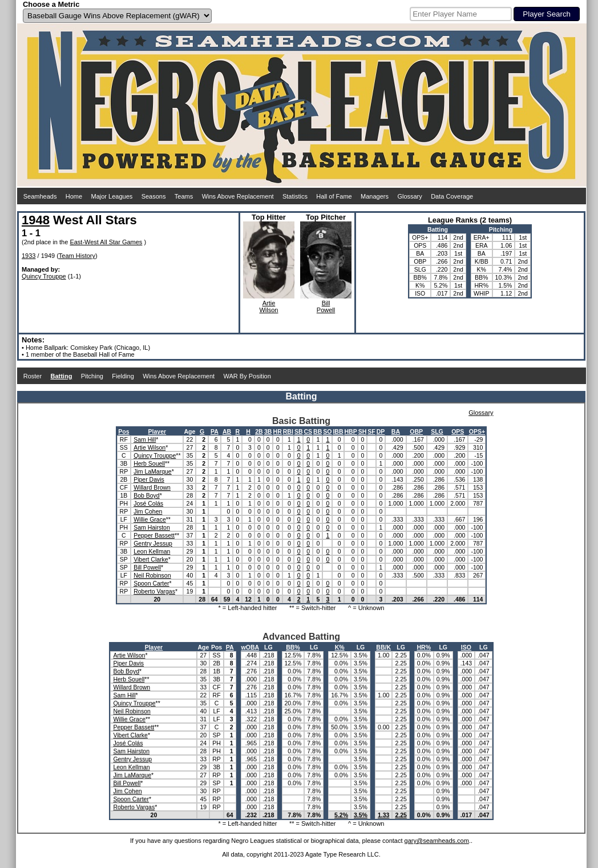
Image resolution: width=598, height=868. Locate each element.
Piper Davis (149, 479)
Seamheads (40, 196)
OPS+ (477, 431)
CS (308, 431)
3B (268, 431)
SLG (437, 431)
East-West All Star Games (106, 242)
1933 (29, 256)
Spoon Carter (151, 583)
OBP (416, 431)
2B (259, 431)
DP (381, 431)
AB (227, 431)
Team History (77, 256)
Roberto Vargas (154, 591)
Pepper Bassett (154, 535)
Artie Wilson (149, 447)
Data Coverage (452, 196)
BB (318, 431)
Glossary (409, 196)
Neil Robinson (152, 575)
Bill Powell (147, 567)
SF (371, 431)
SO (327, 431)
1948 (36, 220)
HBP (351, 431)
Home (74, 196)
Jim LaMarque (153, 471)
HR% (424, 647)
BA (396, 431)
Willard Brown (152, 487)
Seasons (154, 196)
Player (157, 431)
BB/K (383, 647)
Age (189, 431)
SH (363, 431)
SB (299, 431)
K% (340, 647)
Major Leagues (112, 196)
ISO (466, 647)
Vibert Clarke (151, 559)
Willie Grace (150, 519)
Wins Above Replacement (238, 196)
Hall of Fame (334, 196)
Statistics (295, 196)
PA (215, 431)
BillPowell (326, 306)
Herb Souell (149, 463)
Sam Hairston (152, 527)
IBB (338, 431)
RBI (288, 431)
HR (278, 431)
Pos (124, 431)
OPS (458, 431)
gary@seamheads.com (437, 841)
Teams (184, 196)
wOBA (250, 647)
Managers (375, 196)
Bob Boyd (147, 495)
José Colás (148, 503)
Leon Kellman (152, 551)
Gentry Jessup (153, 543)
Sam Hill (145, 439)
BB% (293, 647)
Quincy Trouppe (44, 276)
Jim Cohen (148, 511)
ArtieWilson (268, 306)
